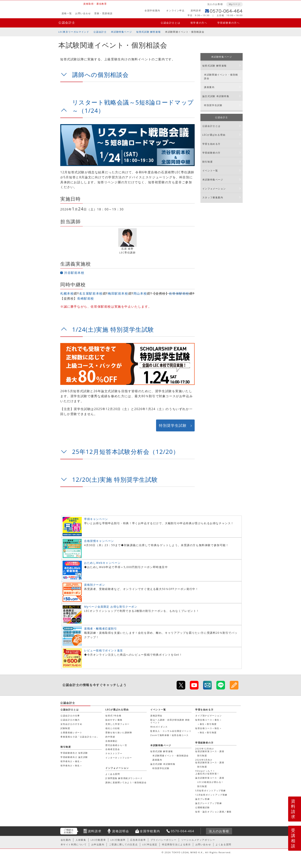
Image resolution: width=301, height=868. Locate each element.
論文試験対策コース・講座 (210, 778)
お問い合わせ (83, 13)
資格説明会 (156, 716)
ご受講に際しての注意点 (123, 844)
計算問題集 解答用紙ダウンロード (124, 778)
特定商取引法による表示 (176, 844)
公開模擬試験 (203, 807)
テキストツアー (114, 753)
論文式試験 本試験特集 (216, 96)
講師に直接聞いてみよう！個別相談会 (126, 782)
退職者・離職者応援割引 (101, 628)
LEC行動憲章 (98, 840)
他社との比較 (113, 728)
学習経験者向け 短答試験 (74, 753)
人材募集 (81, 840)
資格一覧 (67, 13)
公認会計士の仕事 (70, 716)
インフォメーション (214, 189)
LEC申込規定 (150, 844)
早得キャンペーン (96, 519)
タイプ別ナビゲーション (209, 716)
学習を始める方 (211, 144)
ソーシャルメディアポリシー (198, 840)
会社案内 (66, 840)
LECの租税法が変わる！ (210, 782)
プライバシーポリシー (164, 840)
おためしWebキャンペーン (102, 563)
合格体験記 (111, 741)
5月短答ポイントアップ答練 (210, 790)
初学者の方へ (199, 23)
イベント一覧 (210, 171)
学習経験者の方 (211, 153)
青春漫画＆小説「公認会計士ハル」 (80, 737)
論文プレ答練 (203, 799)
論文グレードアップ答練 (209, 803)
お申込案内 (98, 844)
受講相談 (293, 838)
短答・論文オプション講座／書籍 (213, 812)
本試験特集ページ (121, 32)
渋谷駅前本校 (74, 273)
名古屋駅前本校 (91, 293)
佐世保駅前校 (179, 293)
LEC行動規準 (118, 840)
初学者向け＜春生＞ (71, 761)
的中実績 (110, 737)
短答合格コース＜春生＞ (209, 720)
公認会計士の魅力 (70, 720)
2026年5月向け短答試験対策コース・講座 (210, 761)
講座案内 (209, 87)
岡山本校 (140, 293)
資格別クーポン (95, 585)
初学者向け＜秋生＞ (71, 765)
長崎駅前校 (86, 298)
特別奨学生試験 (173, 425)
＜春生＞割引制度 (207, 724)
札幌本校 (67, 293)
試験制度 (65, 728)
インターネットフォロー (119, 758)
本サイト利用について (74, 844)
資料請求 (196, 10)
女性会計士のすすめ (71, 724)
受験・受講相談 (103, 13)
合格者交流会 (113, 749)
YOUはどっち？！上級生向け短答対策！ (207, 772)
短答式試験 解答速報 (148, 32)
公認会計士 (67, 22)
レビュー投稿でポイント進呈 (104, 650)
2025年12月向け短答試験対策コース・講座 (210, 750)
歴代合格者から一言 (116, 745)
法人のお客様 (215, 4)
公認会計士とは (170, 23)
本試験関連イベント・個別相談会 (221, 76)
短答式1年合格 (113, 716)
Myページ (235, 4)
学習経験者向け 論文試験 (74, 757)
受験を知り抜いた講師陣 (119, 732)
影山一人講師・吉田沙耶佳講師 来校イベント (170, 721)
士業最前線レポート (71, 732)
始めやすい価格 (114, 720)
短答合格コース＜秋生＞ (209, 728)
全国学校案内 (152, 10)
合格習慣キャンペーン (99, 541)
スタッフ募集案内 (213, 197)
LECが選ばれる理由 (214, 135)
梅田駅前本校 (118, 293)
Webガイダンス (159, 727)
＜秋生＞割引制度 (207, 732)
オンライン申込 (175, 10)
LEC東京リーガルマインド (74, 32)
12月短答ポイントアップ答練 (211, 795)
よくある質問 (113, 774)
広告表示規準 (138, 840)
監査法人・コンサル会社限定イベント (171, 731)
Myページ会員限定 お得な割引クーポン (111, 607)
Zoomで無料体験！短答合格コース (170, 735)
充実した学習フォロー (117, 724)
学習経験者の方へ (229, 23)
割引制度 (208, 162)
